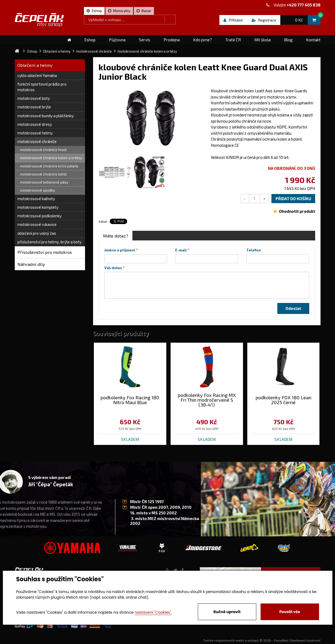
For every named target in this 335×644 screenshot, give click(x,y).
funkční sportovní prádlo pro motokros (42, 87)
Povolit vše (290, 612)
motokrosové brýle (34, 107)
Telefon (254, 250)
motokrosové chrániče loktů (43, 174)
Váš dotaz (113, 268)
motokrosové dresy (35, 124)
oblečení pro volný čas (37, 233)
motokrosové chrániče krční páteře (49, 166)
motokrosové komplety (38, 207)
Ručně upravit (227, 612)
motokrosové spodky (38, 190)
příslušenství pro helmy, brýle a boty (49, 242)
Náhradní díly (31, 264)
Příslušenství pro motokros (45, 252)
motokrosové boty (34, 98)
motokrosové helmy (35, 133)
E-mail (181, 250)
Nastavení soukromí (305, 640)
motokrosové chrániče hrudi (43, 150)
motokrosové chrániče (37, 141)
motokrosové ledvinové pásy (44, 182)
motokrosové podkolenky (40, 216)
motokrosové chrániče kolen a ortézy (51, 158)
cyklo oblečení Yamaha (37, 75)
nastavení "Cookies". (153, 612)
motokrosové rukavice (37, 224)
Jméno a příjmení (120, 250)
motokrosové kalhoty (36, 199)
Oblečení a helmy (35, 65)
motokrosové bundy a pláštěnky (46, 116)
